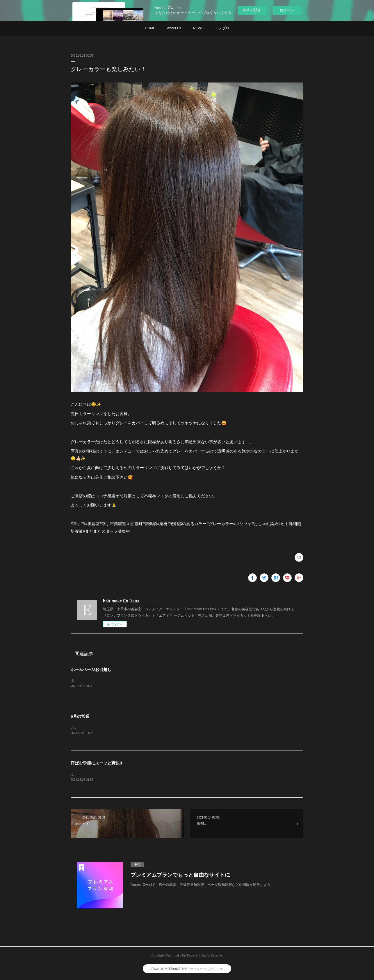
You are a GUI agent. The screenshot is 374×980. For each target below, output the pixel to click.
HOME (150, 28)
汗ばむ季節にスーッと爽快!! (96, 764)
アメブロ (222, 28)
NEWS (198, 28)
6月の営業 (80, 717)
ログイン (287, 10)
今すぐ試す (252, 10)
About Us (174, 28)
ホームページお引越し (91, 670)
